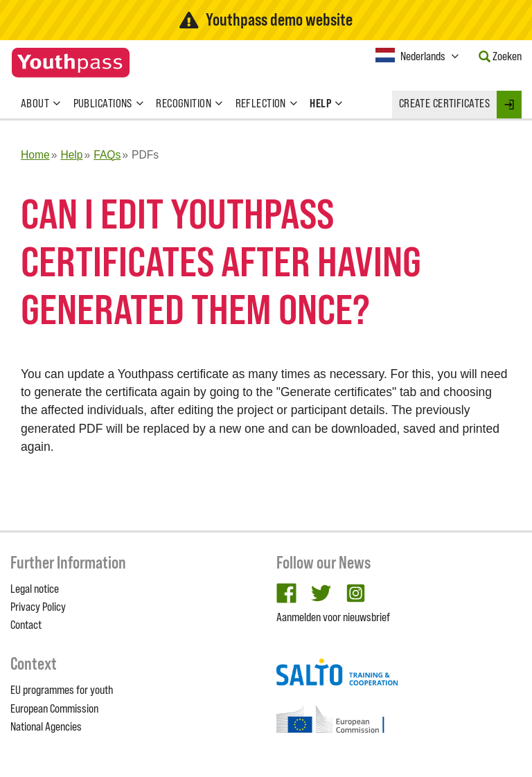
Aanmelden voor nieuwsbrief (333, 617)
